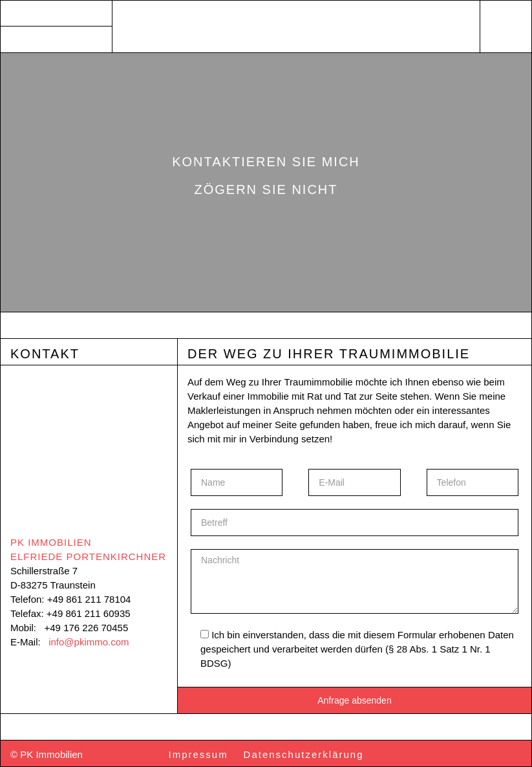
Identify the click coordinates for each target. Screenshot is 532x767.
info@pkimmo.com (89, 642)
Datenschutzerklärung (304, 754)
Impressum (198, 754)
